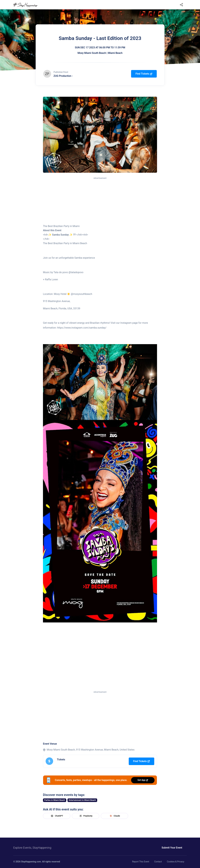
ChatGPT (57, 816)
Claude (114, 816)
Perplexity (86, 816)
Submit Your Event (172, 848)
